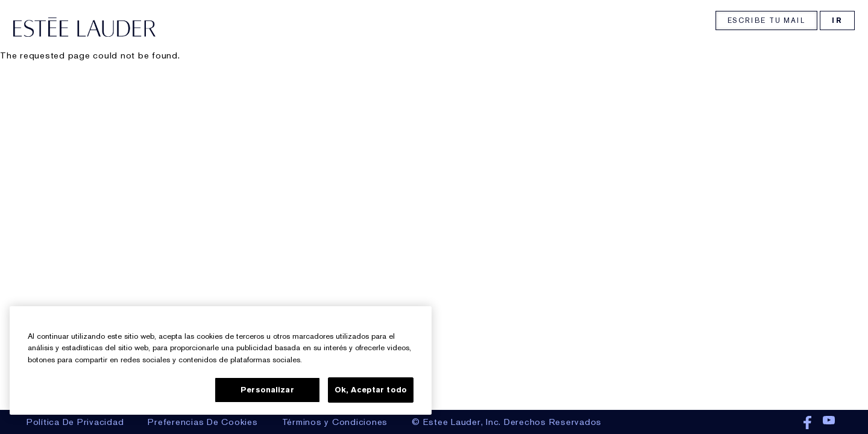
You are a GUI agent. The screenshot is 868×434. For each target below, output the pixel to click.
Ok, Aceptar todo (371, 390)
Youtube (829, 423)
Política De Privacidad (75, 422)
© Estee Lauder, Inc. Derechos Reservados (507, 422)
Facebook (807, 423)
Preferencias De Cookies (203, 422)
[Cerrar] (412, 319)
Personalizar (267, 390)
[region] (221, 360)
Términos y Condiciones (335, 422)
